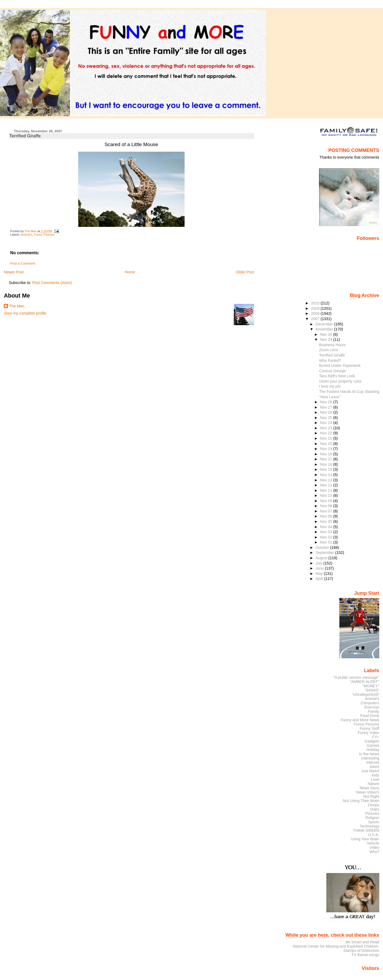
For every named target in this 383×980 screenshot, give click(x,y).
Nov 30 (326, 334)
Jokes (374, 767)
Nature (374, 784)
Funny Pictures (44, 235)
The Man (17, 306)
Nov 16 (326, 464)
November (325, 329)
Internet (373, 762)
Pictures (372, 813)
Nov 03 (326, 532)
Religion (372, 818)
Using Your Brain (365, 839)
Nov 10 (326, 495)
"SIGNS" (372, 690)
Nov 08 (326, 506)
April (320, 579)
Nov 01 (326, 542)
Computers (370, 703)
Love (375, 779)
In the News (369, 754)
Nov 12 (326, 485)
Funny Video (368, 733)
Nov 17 (326, 459)
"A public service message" (356, 677)
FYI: (376, 737)
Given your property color (340, 381)
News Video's (368, 792)
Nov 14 (326, 475)
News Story (369, 788)
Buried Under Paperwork (340, 366)
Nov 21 (326, 438)
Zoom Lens (329, 350)
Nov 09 (326, 501)
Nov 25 (326, 418)
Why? (374, 852)
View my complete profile (25, 313)
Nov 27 (326, 407)
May (320, 574)
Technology (370, 826)
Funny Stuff (369, 728)
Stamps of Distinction (361, 951)
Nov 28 (326, 402)
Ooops (373, 805)
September (325, 553)
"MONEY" (371, 686)
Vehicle (373, 843)
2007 (316, 319)
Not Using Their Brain (361, 801)
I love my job (330, 386)
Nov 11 (326, 490)
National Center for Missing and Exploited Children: (336, 946)
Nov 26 (326, 412)
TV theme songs (365, 955)
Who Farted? (330, 360)
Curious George (333, 371)
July (319, 563)
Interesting (370, 758)
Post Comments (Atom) (52, 283)
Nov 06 (326, 516)
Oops (374, 809)
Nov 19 (326, 449)
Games (373, 745)
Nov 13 (326, 480)
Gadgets (372, 741)
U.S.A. (374, 835)
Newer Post (14, 272)
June (320, 568)
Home (130, 272)
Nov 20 (326, 444)
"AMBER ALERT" (364, 682)
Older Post (245, 272)
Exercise (372, 707)
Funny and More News (360, 720)
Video (374, 847)
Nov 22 (326, 433)
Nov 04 (326, 527)
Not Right (371, 796)
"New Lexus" (330, 397)
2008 (316, 313)
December (325, 324)
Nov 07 (326, 511)
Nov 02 (326, 537)
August (322, 558)
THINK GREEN (366, 830)
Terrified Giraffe (332, 355)
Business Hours (332, 345)
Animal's (26, 235)
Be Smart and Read (362, 942)
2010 (316, 303)
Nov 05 (326, 521)
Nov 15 (326, 469)
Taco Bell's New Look (337, 376)
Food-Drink (370, 716)
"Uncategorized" (366, 694)
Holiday (373, 750)
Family (373, 711)
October (323, 548)
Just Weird (370, 771)
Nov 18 (326, 454)
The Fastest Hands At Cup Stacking (349, 392)
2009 (316, 308)
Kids (376, 775)
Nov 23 (326, 428)
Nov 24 (326, 423)
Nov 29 (326, 340)
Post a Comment (23, 264)
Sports (374, 822)
